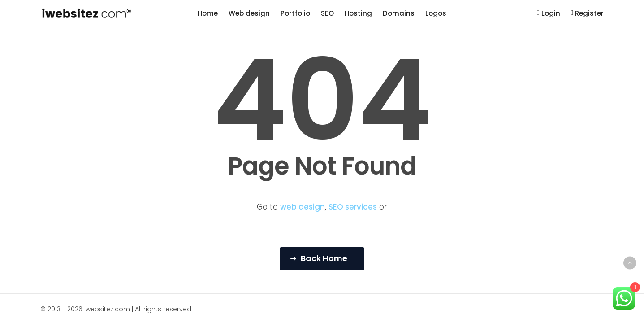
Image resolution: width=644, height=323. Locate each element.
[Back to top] (630, 263)
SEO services (353, 207)
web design (303, 207)
